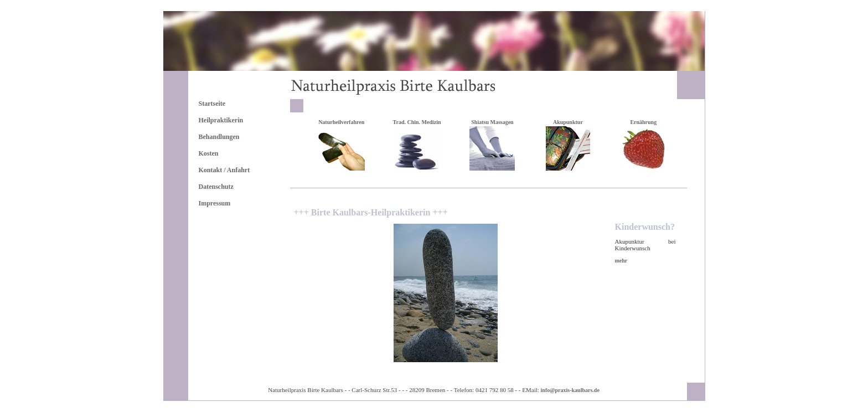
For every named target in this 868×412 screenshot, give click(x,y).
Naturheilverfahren (341, 122)
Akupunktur (568, 122)
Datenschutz (216, 187)
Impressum (215, 203)
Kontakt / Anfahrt (224, 170)
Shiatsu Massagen (492, 122)
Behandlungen (219, 137)
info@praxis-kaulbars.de (570, 390)
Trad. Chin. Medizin (417, 122)
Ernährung (643, 122)
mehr (621, 261)
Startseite (212, 104)
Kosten (209, 153)
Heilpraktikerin (221, 120)
